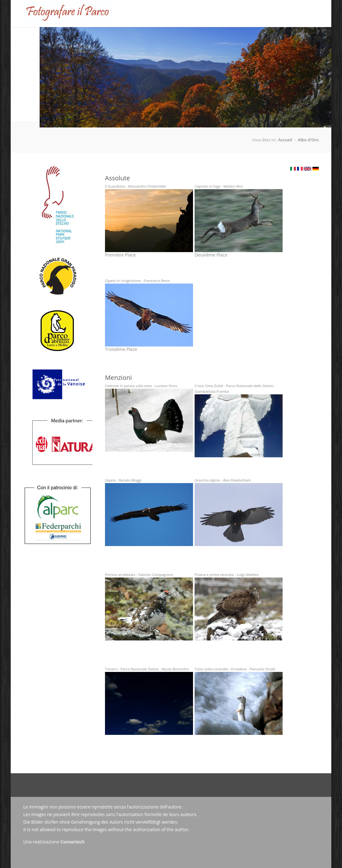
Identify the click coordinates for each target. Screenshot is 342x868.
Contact (265, 37)
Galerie (196, 37)
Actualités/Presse (230, 37)
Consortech (72, 842)
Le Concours (117, 32)
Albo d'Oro (308, 140)
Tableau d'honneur (160, 37)
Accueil (89, 37)
